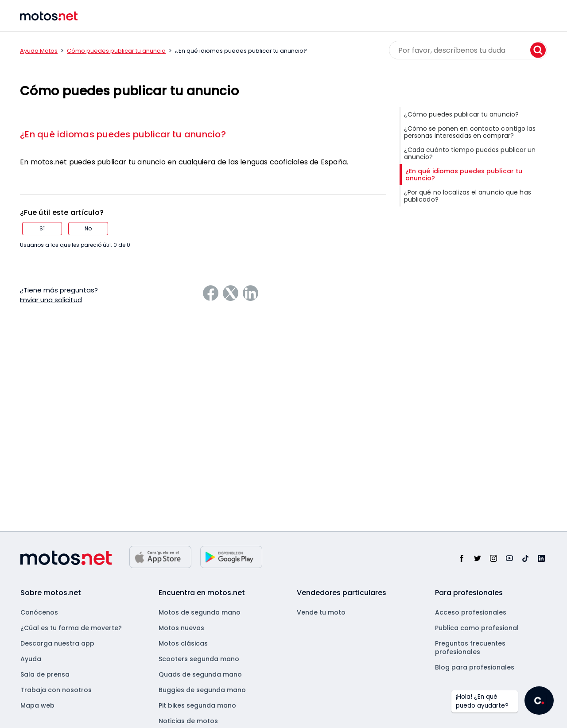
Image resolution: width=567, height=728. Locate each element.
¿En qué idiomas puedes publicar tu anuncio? (123, 134)
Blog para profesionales (475, 667)
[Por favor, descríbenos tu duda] (468, 50)
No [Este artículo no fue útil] (88, 228)
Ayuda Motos (39, 51)
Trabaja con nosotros (56, 690)
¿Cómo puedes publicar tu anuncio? (461, 114)
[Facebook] (211, 293)
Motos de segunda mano (200, 612)
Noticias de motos (188, 721)
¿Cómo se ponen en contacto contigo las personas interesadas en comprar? (470, 132)
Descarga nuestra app (57, 643)
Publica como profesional (477, 628)
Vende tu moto (321, 612)
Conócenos (39, 612)
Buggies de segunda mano (202, 690)
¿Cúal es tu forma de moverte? (71, 628)
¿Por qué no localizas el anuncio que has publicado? (468, 196)
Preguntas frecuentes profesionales (470, 648)
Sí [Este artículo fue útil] (42, 228)
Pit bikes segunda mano (197, 705)
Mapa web (37, 705)
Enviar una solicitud (51, 300)
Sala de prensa (45, 674)
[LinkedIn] (250, 293)
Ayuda (31, 659)
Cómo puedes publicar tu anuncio (116, 51)
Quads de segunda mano (200, 674)
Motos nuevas (181, 628)
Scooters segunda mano (199, 659)
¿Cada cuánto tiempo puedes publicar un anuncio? (470, 153)
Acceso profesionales (471, 612)
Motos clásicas (183, 643)
